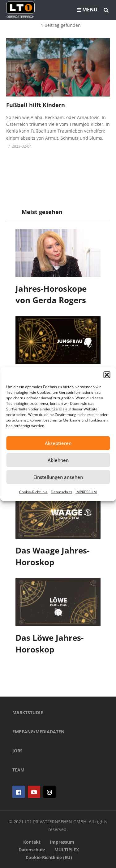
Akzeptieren (58, 443)
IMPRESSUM (86, 492)
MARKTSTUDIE (28, 712)
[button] (107, 375)
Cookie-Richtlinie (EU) (49, 857)
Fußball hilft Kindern (36, 105)
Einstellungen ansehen (58, 477)
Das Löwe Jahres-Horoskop (49, 644)
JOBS (17, 751)
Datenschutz (62, 492)
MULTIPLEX (67, 850)
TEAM (18, 770)
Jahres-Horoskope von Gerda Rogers (51, 294)
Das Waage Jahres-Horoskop (52, 556)
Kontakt (32, 842)
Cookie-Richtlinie (33, 492)
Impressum (62, 842)
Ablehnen (58, 460)
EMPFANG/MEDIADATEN (38, 732)
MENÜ (87, 10)
